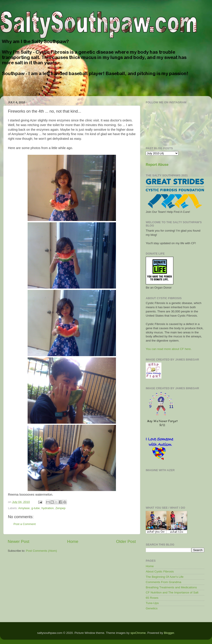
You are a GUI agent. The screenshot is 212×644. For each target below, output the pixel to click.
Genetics (152, 608)
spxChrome (138, 633)
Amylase (24, 508)
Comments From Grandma (164, 582)
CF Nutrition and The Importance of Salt (172, 592)
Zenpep (61, 508)
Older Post (126, 541)
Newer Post (19, 541)
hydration (48, 508)
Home (73, 541)
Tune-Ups (152, 603)
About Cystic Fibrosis (160, 571)
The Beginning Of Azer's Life (165, 577)
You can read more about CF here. (169, 349)
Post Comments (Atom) (42, 551)
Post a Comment (25, 524)
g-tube (36, 508)
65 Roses (152, 598)
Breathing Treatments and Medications (171, 587)
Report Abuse (157, 165)
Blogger (169, 633)
